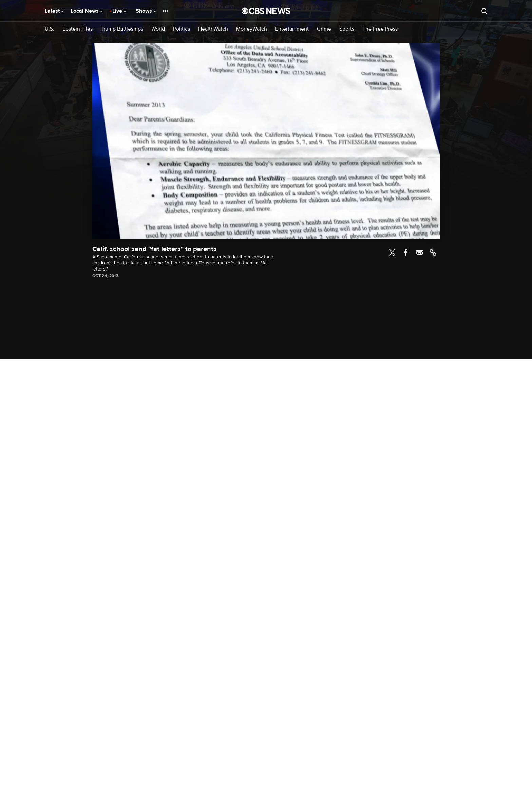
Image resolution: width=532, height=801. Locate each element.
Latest (54, 11)
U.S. (50, 29)
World (158, 29)
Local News (87, 11)
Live (119, 11)
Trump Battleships (122, 29)
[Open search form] (484, 11)
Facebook (406, 253)
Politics (182, 29)
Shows (146, 11)
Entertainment (292, 29)
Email (419, 253)
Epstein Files (78, 29)
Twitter (392, 253)
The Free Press (380, 29)
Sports (347, 29)
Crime (324, 29)
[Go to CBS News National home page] (266, 11)
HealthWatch (213, 29)
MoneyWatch (252, 29)
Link (433, 253)
